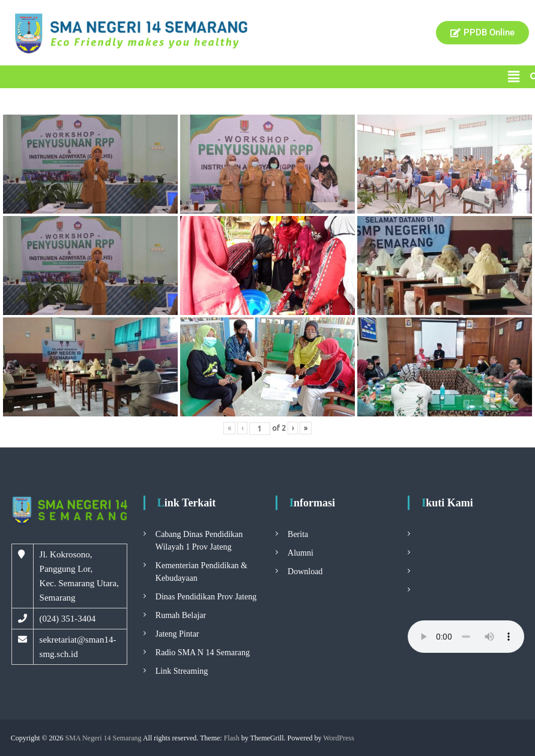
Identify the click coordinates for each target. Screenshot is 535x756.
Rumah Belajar (181, 615)
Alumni (301, 553)
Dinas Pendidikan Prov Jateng (206, 597)
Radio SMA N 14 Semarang (203, 652)
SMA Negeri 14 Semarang (104, 738)
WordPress (339, 738)
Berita (298, 534)
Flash (232, 738)
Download (305, 571)
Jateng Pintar (177, 634)
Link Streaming (182, 671)
